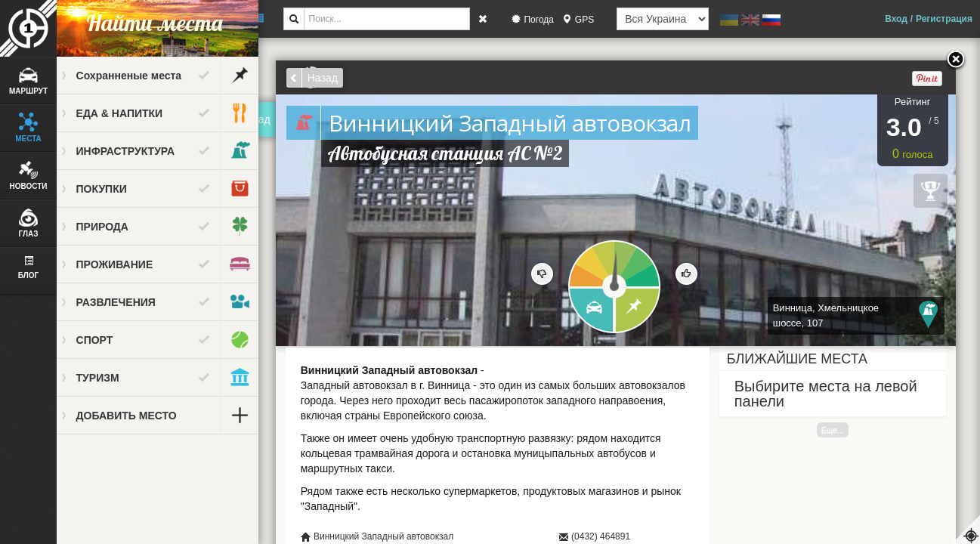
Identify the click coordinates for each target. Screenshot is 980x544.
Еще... (839, 430)
